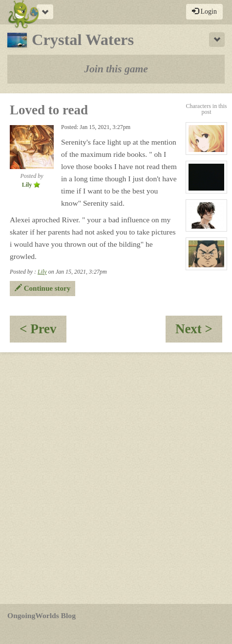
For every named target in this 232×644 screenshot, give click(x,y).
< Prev (43, 332)
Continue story (42, 288)
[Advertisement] (116, 478)
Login (204, 11)
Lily (42, 272)
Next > (199, 332)
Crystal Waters (71, 40)
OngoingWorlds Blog (42, 615)
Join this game (116, 69)
